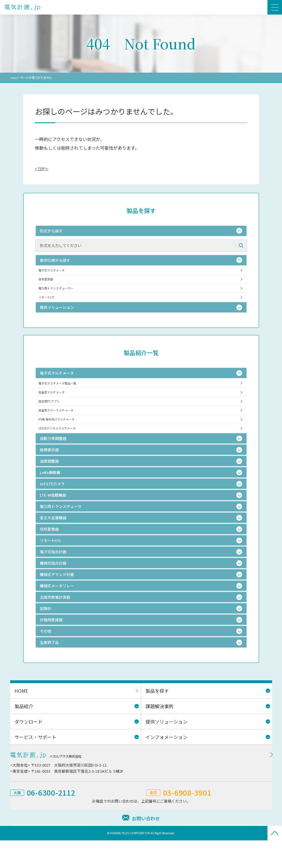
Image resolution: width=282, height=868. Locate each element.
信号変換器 (49, 283)
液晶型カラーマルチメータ (62, 431)
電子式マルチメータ (57, 272)
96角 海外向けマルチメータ (63, 442)
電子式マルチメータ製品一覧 (64, 395)
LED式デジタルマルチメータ (64, 454)
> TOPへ (43, 168)
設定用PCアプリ (53, 419)
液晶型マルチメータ (57, 407)
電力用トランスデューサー (62, 295)
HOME (14, 77)
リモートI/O (50, 307)
